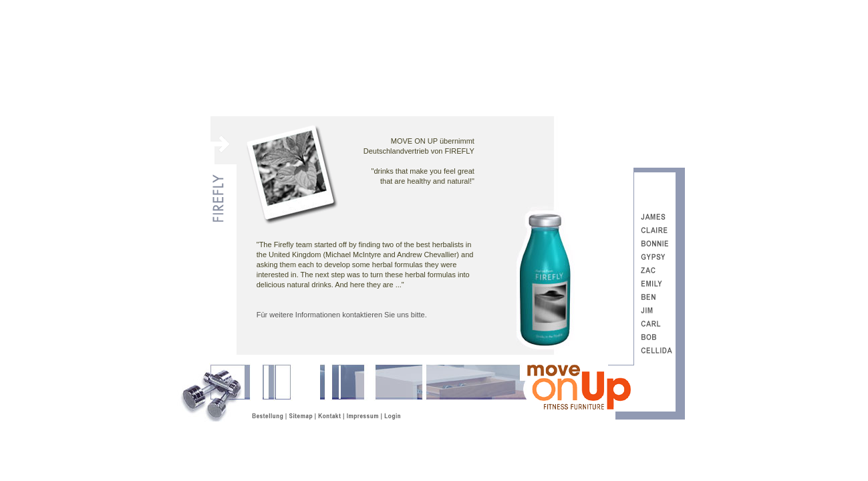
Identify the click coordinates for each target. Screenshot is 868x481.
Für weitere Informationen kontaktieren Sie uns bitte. (342, 315)
